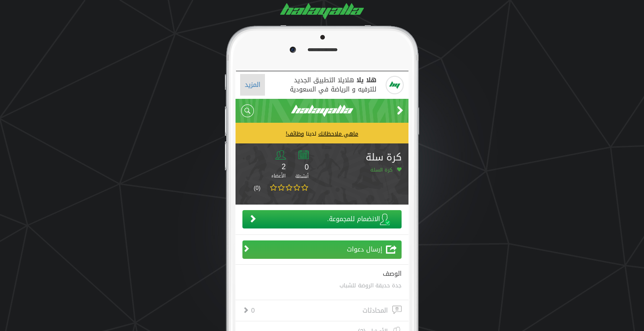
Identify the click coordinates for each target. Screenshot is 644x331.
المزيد (253, 85)
